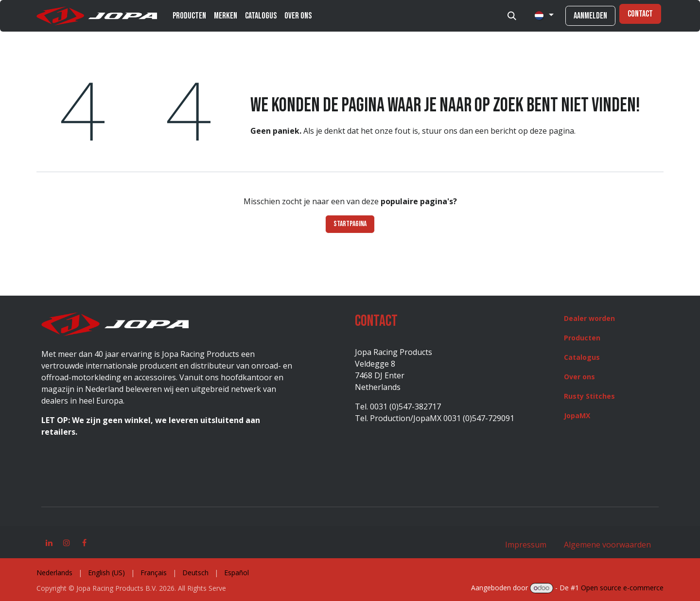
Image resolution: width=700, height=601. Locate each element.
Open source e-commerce (622, 588)
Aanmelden (590, 16)
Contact (640, 14)
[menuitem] (189, 16)
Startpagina (350, 224)
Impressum (526, 545)
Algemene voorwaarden (606, 545)
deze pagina (552, 131)
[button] (512, 16)
